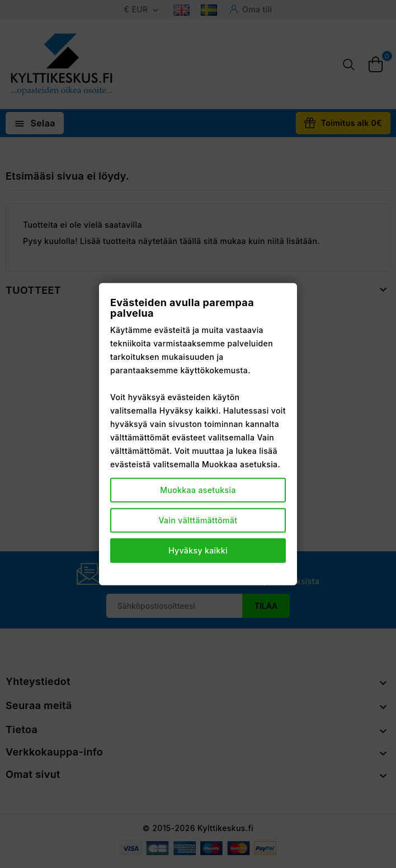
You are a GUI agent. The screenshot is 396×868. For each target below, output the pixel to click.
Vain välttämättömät (198, 520)
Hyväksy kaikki (198, 550)
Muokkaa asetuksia (198, 490)
